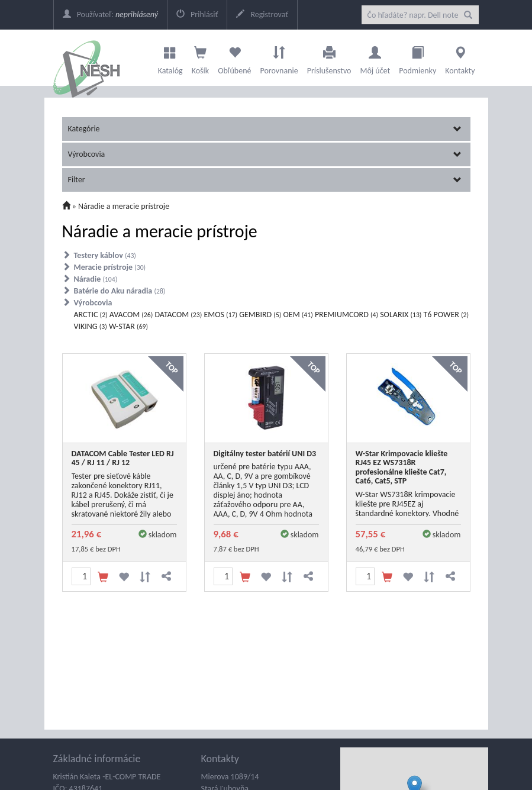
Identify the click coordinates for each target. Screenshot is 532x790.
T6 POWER (446, 315)
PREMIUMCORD (346, 315)
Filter (265, 180)
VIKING (91, 326)
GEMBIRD (260, 315)
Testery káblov (105, 255)
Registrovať (262, 14)
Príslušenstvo (329, 57)
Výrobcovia (265, 154)
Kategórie (265, 129)
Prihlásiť (197, 14)
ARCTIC (91, 315)
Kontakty (460, 57)
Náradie (96, 279)
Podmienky (417, 57)
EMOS (220, 315)
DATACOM (178, 315)
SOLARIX (401, 315)
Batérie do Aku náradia (120, 291)
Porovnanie (279, 57)
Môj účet (375, 57)
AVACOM (131, 315)
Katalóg (170, 57)
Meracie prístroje (110, 267)
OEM (298, 315)
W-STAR (128, 326)
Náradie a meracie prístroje (124, 206)
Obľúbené (234, 57)
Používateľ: (110, 14)
